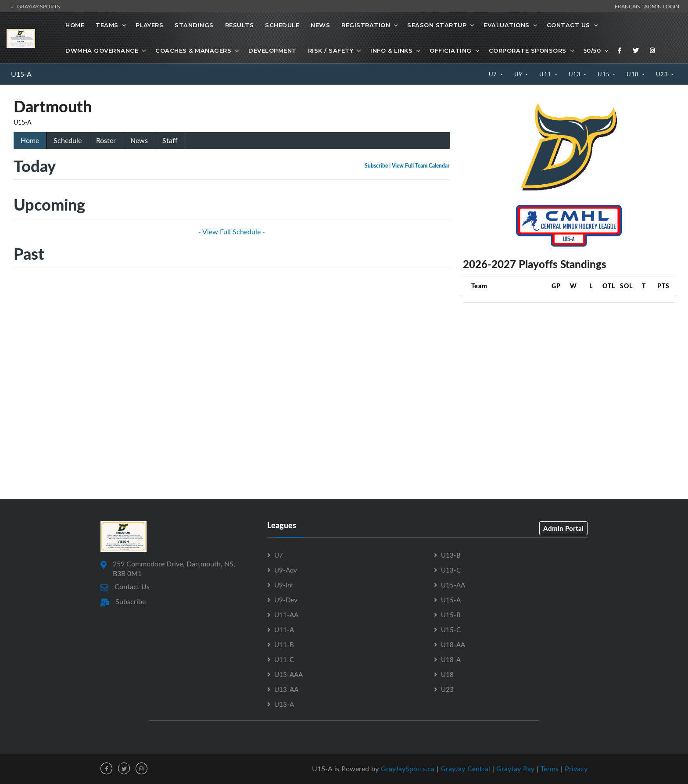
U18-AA (453, 644)
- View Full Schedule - (232, 232)
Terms (550, 769)
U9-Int (284, 585)
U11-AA (286, 615)
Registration (366, 25)
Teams (107, 25)
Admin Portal (563, 528)
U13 (575, 74)
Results (240, 25)
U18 (633, 74)
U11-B (284, 644)
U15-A (21, 74)
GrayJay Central (465, 769)
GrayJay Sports (34, 6)
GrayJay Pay (515, 769)
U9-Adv (286, 570)
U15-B (451, 615)
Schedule (282, 25)
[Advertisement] (569, 371)
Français (629, 6)
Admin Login (662, 6)
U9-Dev (286, 600)
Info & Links (391, 50)
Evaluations (507, 25)
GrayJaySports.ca (408, 769)
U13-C (451, 570)
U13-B (451, 555)
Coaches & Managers (193, 50)
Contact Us (568, 25)
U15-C (451, 630)
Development (272, 50)
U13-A (284, 704)
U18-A (451, 659)
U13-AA (286, 689)
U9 (519, 74)
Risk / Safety (331, 50)
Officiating (451, 50)
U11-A (284, 630)
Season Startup (437, 25)
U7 (494, 74)
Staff (170, 140)
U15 (604, 74)
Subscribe (376, 166)
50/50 (592, 50)
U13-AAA (288, 674)
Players (150, 25)
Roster (106, 140)
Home (75, 25)
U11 (546, 74)
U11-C (284, 659)
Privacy (576, 769)
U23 (663, 74)
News (320, 25)
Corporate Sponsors (528, 50)
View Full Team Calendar (421, 166)
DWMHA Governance (102, 50)
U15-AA (453, 585)
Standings (194, 25)
